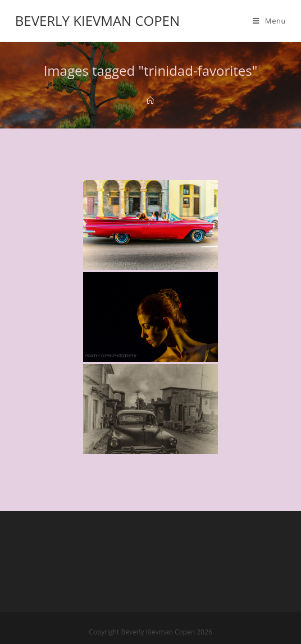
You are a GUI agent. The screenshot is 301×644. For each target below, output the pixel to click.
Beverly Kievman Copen (97, 20)
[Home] (150, 100)
